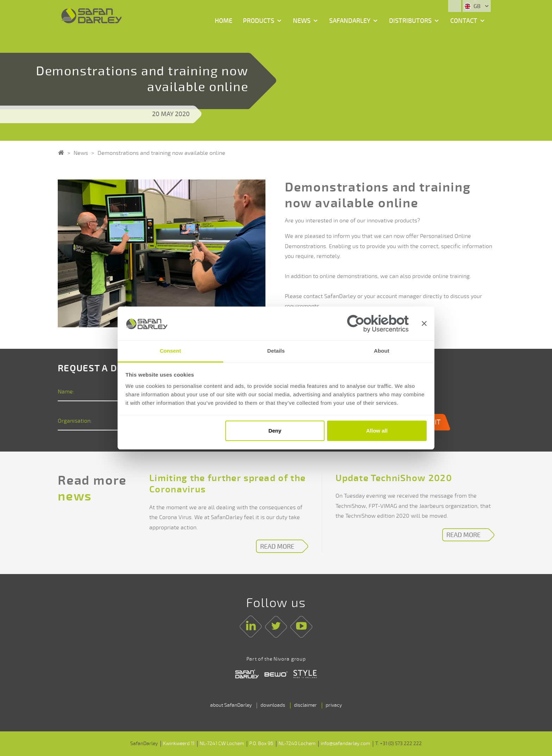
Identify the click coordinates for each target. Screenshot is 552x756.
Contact (464, 21)
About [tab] (382, 351)
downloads (273, 705)
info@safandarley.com (345, 744)
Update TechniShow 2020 (394, 478)
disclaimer (305, 705)
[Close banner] (424, 323)
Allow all (377, 431)
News (302, 21)
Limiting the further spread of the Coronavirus (227, 484)
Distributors (410, 21)
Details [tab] (276, 351)
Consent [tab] (171, 351)
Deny (275, 431)
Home (224, 21)
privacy (334, 705)
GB (473, 6)
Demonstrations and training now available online (161, 153)
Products (259, 21)
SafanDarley (350, 21)
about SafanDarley (231, 705)
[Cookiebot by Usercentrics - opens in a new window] (378, 324)
